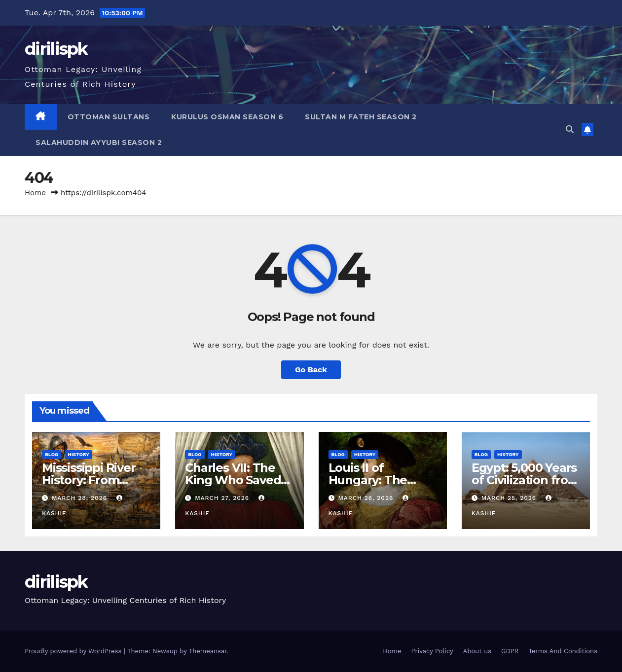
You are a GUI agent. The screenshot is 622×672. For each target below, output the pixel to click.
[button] (570, 129)
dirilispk (56, 49)
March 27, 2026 (223, 498)
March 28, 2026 (81, 498)
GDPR (510, 651)
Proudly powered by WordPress (74, 651)
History (78, 454)
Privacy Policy (432, 651)
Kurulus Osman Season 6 (227, 117)
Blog (52, 454)
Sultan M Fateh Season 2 (361, 117)
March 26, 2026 (367, 498)
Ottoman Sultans (109, 117)
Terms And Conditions (563, 651)
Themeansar (208, 651)
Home (35, 193)
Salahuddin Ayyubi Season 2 (99, 142)
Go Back (311, 370)
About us (477, 651)
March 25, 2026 (510, 498)
